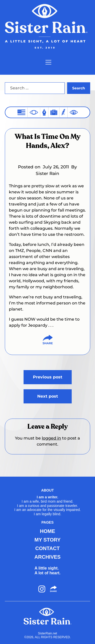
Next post (48, 396)
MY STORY (48, 540)
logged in (51, 438)
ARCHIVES (48, 557)
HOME (48, 531)
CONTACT (47, 548)
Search (79, 88)
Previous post (48, 377)
